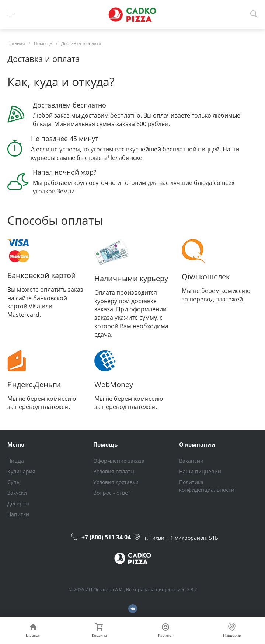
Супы (14, 482)
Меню (16, 444)
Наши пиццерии (200, 471)
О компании (197, 444)
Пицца (16, 461)
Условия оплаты (114, 471)
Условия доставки (116, 482)
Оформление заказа (119, 461)
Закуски (17, 493)
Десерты (18, 503)
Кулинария (21, 471)
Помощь (105, 444)
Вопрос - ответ (112, 493)
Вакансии (191, 461)
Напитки (18, 514)
